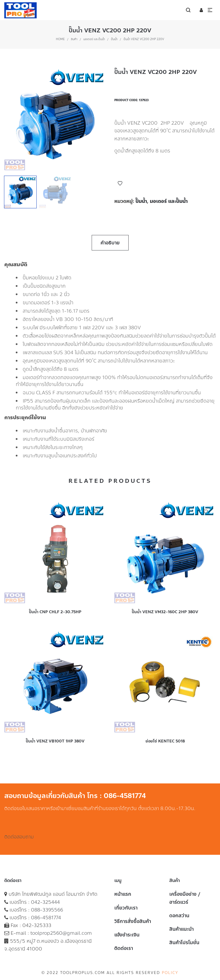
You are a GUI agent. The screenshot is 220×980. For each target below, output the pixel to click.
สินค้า (74, 39)
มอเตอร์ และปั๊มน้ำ (94, 39)
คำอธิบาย (110, 243)
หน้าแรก (123, 894)
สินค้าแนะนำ (181, 929)
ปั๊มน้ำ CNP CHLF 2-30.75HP (55, 612)
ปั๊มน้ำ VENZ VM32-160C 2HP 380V (165, 612)
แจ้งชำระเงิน (127, 935)
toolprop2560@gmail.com (61, 933)
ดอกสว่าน (179, 916)
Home (60, 39)
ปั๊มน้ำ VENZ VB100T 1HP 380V (55, 741)
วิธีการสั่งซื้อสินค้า (133, 921)
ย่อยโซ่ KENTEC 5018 (165, 741)
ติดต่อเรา (124, 948)
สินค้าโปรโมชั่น (184, 942)
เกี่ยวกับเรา (126, 908)
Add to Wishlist (120, 183)
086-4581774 (46, 918)
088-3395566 (47, 910)
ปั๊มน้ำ (114, 39)
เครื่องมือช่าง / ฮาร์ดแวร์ (185, 898)
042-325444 (45, 902)
